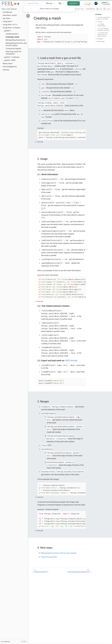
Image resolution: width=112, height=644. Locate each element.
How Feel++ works (10, 15)
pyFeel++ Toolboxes (12, 57)
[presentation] (43, 208)
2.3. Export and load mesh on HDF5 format (103, 34)
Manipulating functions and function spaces (16, 44)
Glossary (6, 70)
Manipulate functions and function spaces (59, 553)
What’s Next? (8, 64)
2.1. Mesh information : (102, 25)
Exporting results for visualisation (14, 53)
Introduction (8, 12)
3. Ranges (100, 39)
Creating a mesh (12, 37)
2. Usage (99, 22)
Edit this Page (79, 9)
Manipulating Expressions (16, 40)
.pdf (99, 9)
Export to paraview (49, 557)
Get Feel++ (74, 3)
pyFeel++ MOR (10, 60)
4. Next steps (101, 41)
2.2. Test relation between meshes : (104, 29)
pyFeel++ (8, 31)
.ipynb (107, 9)
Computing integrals (13, 48)
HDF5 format (71, 360)
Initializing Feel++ (12, 34)
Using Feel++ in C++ (10, 25)
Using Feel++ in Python (12, 28)
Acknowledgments (10, 67)
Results (40, 142)
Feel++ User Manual (9, 9)
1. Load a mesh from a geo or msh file (103, 18)
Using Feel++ (8, 21)
